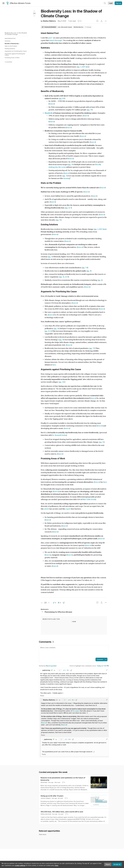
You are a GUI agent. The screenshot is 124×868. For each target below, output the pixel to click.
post (50, 38)
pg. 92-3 (48, 331)
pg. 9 (89, 271)
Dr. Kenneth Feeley (59, 435)
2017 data (85, 67)
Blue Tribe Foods (89, 499)
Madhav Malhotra (49, 21)
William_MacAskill (46, 814)
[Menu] (3, 3)
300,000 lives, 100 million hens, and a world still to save (62, 812)
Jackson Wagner (46, 798)
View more (43, 834)
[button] (54, 603)
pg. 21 (56, 329)
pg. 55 (59, 220)
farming (67, 178)
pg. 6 (100, 280)
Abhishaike (44, 782)
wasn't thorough (55, 40)
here (57, 865)
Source (83, 136)
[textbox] (73, 651)
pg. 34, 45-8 (64, 277)
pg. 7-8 (85, 268)
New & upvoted (51, 666)
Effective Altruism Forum (19, 3)
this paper (76, 711)
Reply (42, 696)
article (46, 509)
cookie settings (20, 865)
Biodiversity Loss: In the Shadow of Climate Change (16, 34)
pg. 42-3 (68, 208)
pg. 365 (62, 382)
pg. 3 (79, 67)
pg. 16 (62, 340)
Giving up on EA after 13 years (52, 796)
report (68, 509)
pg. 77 (92, 348)
